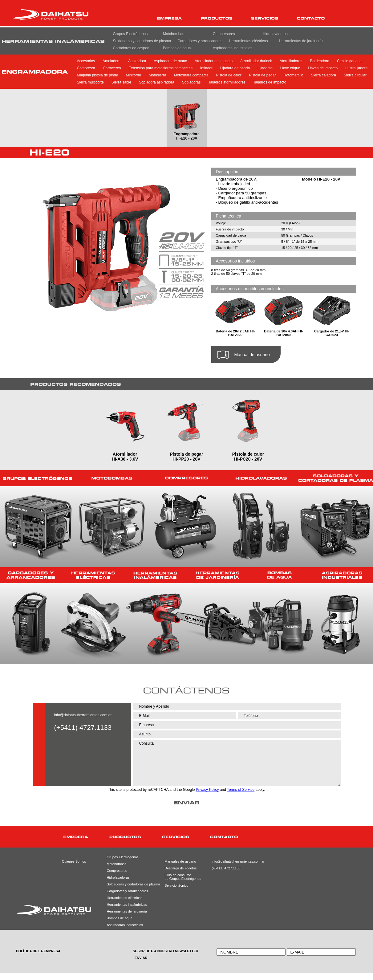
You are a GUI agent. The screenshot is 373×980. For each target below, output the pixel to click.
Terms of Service (241, 790)
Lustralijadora (356, 68)
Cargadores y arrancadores (200, 41)
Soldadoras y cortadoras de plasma (142, 41)
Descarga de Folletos (178, 868)
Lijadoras (265, 68)
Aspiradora (137, 61)
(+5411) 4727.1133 (226, 868)
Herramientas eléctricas (248, 41)
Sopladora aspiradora (157, 82)
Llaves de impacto (323, 68)
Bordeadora (320, 61)
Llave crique (290, 68)
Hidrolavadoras (275, 34)
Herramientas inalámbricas (126, 905)
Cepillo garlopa (349, 61)
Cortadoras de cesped (131, 48)
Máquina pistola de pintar (98, 75)
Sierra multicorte (90, 82)
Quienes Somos (74, 861)
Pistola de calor (229, 75)
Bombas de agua (177, 48)
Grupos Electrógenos (130, 34)
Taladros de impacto (270, 82)
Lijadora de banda (235, 68)
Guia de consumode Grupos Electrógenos (178, 877)
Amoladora (111, 61)
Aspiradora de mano (170, 61)
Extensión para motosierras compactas (161, 68)
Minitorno (134, 75)
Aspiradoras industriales (233, 48)
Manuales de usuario (178, 861)
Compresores (224, 34)
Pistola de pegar (263, 75)
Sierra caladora (324, 75)
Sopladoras (191, 82)
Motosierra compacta (191, 75)
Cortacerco (112, 68)
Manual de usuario (252, 355)
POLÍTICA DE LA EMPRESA (38, 951)
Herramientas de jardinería (301, 41)
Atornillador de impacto (214, 61)
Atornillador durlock (256, 61)
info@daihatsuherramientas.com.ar (83, 715)
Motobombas (174, 34)
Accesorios (86, 61)
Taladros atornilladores (227, 82)
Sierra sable (121, 82)
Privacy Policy (207, 790)
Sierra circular (355, 75)
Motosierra (158, 75)
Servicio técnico (176, 885)
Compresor (86, 68)
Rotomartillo (293, 75)
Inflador (206, 68)
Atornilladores (291, 61)
